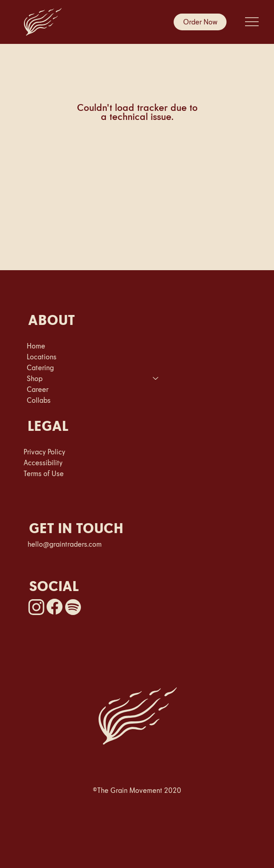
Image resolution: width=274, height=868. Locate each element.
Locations (42, 357)
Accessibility (43, 463)
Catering (40, 367)
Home (36, 346)
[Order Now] (200, 22)
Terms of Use (44, 473)
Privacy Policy (44, 452)
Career (38, 389)
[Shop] (156, 378)
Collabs (39, 400)
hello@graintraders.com (65, 544)
